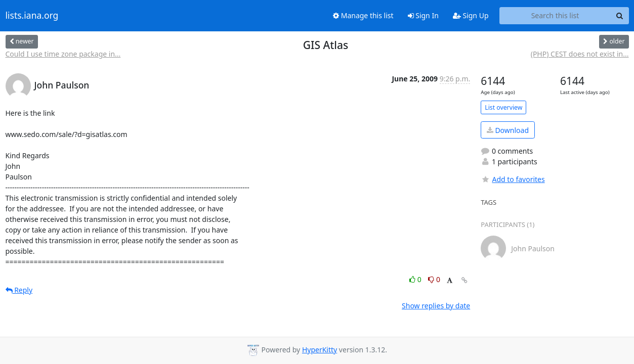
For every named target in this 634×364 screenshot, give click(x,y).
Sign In (423, 15)
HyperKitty (320, 350)
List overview (503, 107)
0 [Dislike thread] (434, 279)
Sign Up (471, 15)
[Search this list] (555, 16)
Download (508, 130)
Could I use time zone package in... (63, 54)
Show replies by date (436, 306)
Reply (19, 290)
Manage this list (363, 15)
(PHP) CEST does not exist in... (580, 54)
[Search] (620, 16)
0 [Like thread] (416, 279)
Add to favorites (513, 179)
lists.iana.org (32, 16)
